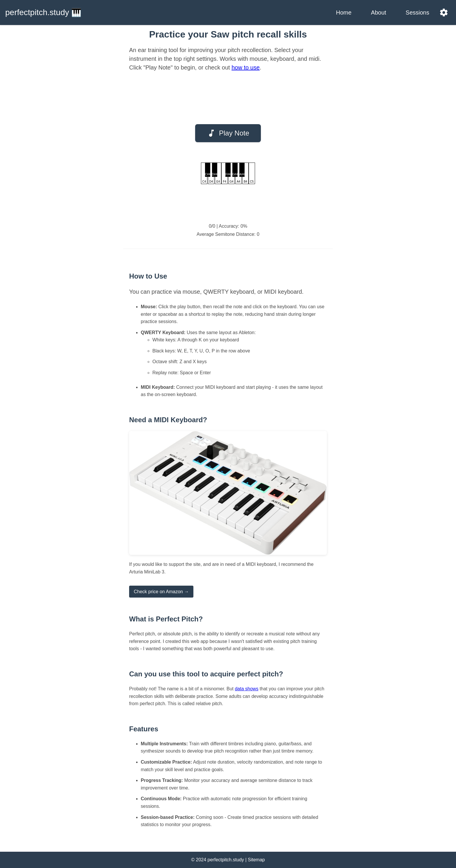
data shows (246, 689)
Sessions (417, 13)
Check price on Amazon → (161, 592)
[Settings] (444, 13)
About (379, 13)
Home (344, 13)
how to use (246, 67)
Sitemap (256, 860)
